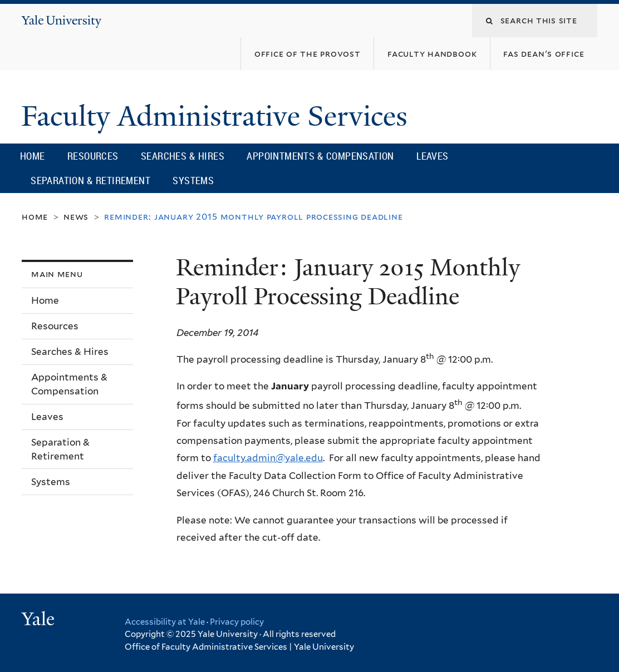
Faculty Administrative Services (218, 116)
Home (33, 156)
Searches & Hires (183, 156)
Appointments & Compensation (320, 156)
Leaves (432, 156)
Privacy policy (237, 622)
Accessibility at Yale (165, 622)
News (76, 217)
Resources (93, 156)
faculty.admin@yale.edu (268, 458)
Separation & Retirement (90, 180)
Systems (193, 180)
